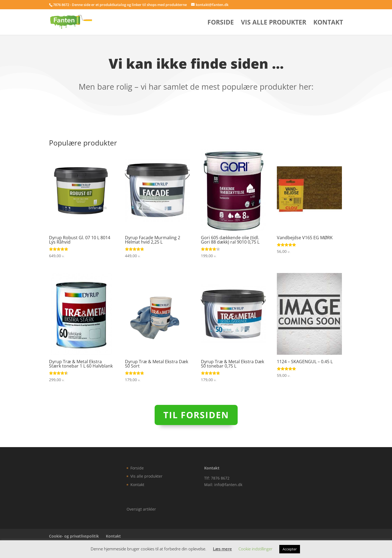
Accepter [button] (290, 549)
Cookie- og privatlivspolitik (74, 536)
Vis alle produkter (274, 23)
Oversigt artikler (141, 509)
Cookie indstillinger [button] (255, 549)
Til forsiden (196, 415)
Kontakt (328, 23)
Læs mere (222, 549)
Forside (221, 23)
